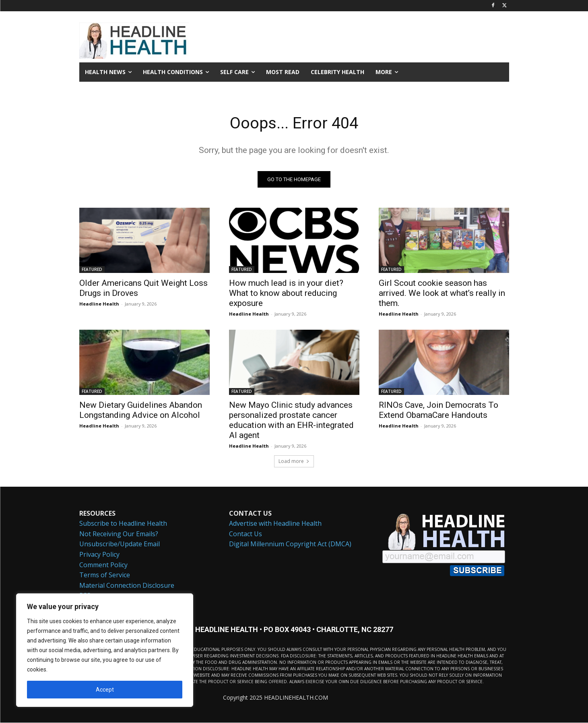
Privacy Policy (99, 555)
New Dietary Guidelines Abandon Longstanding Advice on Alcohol (141, 410)
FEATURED (92, 270)
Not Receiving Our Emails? (119, 534)
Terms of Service (105, 575)
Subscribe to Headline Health (123, 524)
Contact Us (246, 534)
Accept (105, 690)
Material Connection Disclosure (127, 586)
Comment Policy (103, 565)
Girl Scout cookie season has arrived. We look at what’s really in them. (442, 293)
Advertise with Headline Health (275, 524)
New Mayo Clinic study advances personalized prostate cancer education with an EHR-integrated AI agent (291, 420)
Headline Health (99, 304)
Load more (294, 462)
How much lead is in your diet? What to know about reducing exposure (286, 293)
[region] (105, 650)
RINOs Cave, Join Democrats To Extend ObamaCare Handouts (438, 410)
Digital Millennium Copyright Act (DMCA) (290, 545)
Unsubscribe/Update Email (120, 545)
